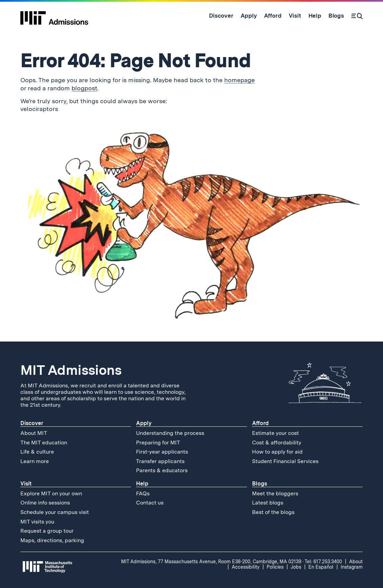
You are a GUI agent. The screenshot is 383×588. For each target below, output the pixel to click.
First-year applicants (162, 452)
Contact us (150, 503)
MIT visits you (37, 522)
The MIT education (44, 443)
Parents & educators (162, 470)
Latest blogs (268, 503)
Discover (32, 423)
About (356, 562)
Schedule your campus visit (55, 512)
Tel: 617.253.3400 (323, 562)
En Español (321, 567)
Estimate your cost (275, 433)
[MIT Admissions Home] (54, 16)
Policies (275, 567)
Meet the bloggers (275, 493)
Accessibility (246, 567)
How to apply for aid (277, 452)
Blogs (260, 484)
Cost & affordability (277, 443)
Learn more (35, 461)
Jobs (296, 567)
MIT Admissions (71, 370)
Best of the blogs (273, 512)
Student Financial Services (285, 461)
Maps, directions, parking (52, 540)
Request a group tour (47, 531)
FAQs (143, 493)
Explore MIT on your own (51, 493)
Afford (260, 423)
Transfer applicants (160, 461)
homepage (240, 80)
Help (142, 484)
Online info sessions (45, 503)
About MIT (34, 433)
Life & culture (37, 452)
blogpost (84, 88)
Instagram (352, 567)
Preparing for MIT (158, 443)
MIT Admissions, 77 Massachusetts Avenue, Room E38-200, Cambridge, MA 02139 (211, 562)
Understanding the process (170, 433)
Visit (26, 484)
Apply (144, 423)
